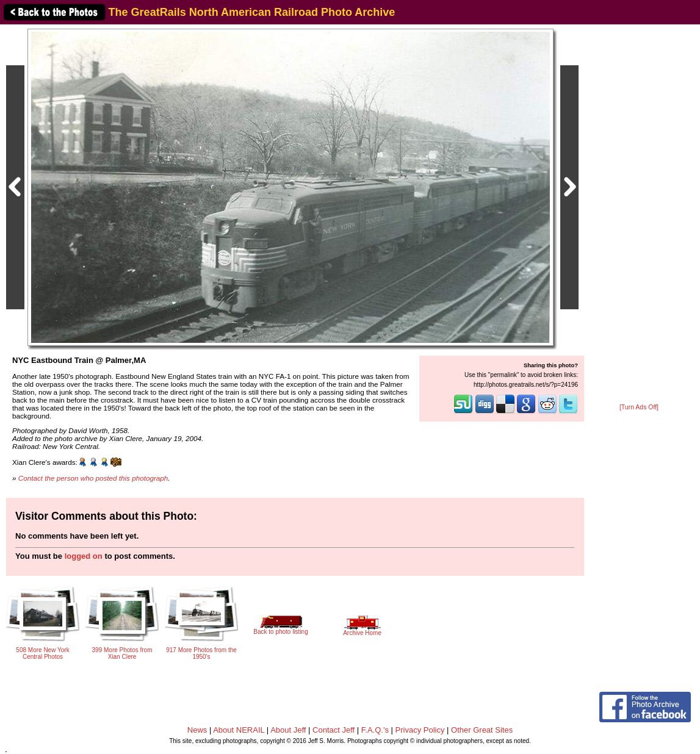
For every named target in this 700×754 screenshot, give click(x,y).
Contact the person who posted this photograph (93, 478)
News (197, 730)
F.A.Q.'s (375, 730)
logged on (84, 556)
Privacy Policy (420, 730)
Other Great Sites (482, 730)
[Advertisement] (639, 215)
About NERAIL (239, 730)
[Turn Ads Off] (639, 407)
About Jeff (288, 730)
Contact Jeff (334, 730)
